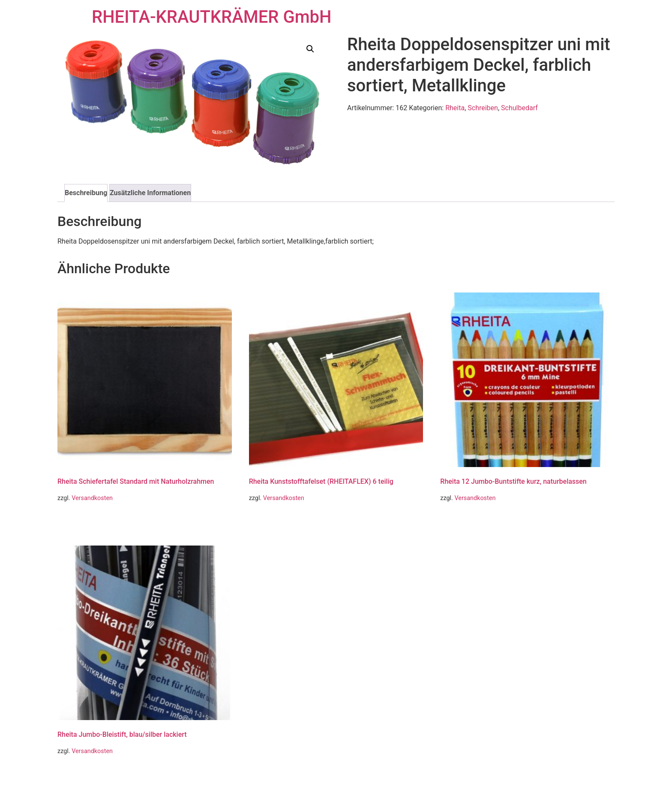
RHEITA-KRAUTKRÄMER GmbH (211, 17)
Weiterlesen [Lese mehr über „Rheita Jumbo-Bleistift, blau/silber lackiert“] (82, 774)
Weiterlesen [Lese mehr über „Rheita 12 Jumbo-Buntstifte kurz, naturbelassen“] (465, 520)
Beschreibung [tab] (86, 193)
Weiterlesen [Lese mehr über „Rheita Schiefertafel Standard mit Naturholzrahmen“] (82, 520)
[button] (310, 49)
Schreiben (483, 108)
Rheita (455, 108)
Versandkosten (92, 498)
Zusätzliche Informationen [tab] (150, 193)
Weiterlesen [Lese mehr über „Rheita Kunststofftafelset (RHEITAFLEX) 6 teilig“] (274, 520)
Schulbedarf (519, 108)
